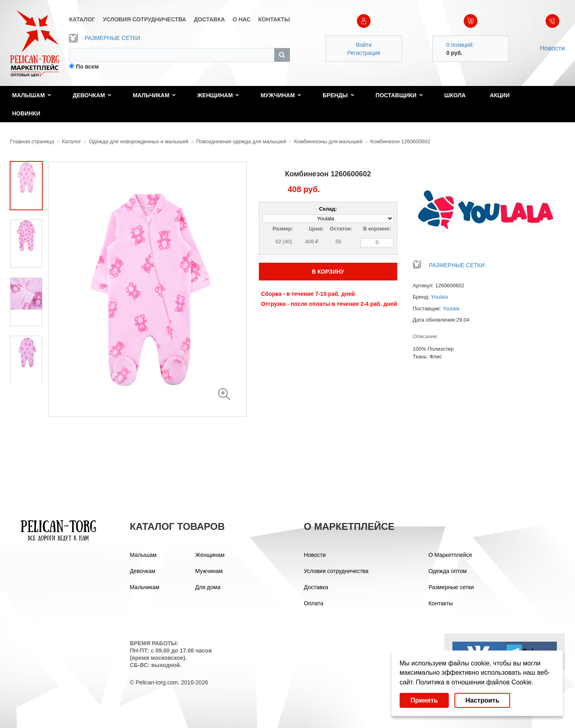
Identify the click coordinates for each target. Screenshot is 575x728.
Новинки (26, 113)
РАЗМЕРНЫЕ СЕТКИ (104, 38)
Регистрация (364, 53)
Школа (455, 95)
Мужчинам (281, 95)
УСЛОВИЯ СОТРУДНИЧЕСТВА (145, 19)
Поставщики (399, 95)
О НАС (242, 19)
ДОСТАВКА (209, 19)
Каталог (72, 141)
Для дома (208, 587)
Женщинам (218, 95)
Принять (424, 700)
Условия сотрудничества (336, 571)
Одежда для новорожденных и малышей (139, 141)
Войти (364, 45)
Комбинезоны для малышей (328, 141)
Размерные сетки (451, 587)
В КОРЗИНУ (328, 272)
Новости (552, 48)
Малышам (32, 95)
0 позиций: (460, 45)
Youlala (440, 297)
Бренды (339, 95)
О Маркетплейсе (450, 555)
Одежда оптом (448, 571)
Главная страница (32, 141)
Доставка (316, 587)
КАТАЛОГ (82, 19)
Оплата (314, 603)
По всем (87, 67)
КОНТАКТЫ (274, 19)
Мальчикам (154, 95)
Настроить (482, 700)
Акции (500, 95)
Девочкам (92, 95)
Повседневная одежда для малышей (241, 141)
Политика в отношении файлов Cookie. (474, 682)
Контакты (441, 603)
